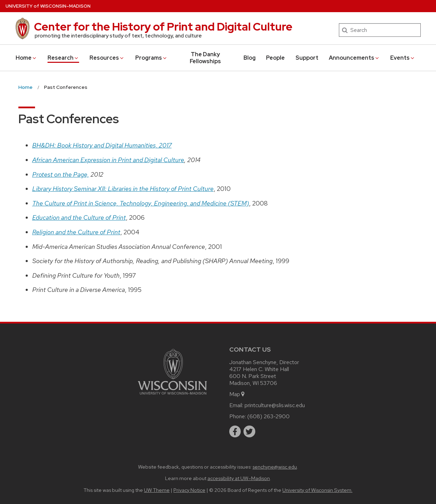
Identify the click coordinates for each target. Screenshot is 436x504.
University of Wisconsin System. (317, 490)
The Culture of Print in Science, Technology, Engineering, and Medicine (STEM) (141, 203)
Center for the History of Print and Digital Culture (163, 27)
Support (307, 58)
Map (237, 394)
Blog (250, 58)
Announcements (354, 58)
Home (26, 58)
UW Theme (157, 490)
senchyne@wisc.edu (275, 467)
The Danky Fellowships (205, 58)
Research (63, 58)
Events (403, 58)
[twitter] (249, 431)
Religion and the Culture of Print (76, 232)
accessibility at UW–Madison (239, 478)
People (275, 58)
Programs (151, 58)
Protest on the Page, (61, 174)
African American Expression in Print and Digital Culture (108, 160)
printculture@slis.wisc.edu (275, 405)
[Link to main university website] (172, 396)
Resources (107, 58)
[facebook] (235, 431)
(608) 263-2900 (268, 416)
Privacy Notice (189, 490)
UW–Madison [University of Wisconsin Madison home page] (48, 6)
